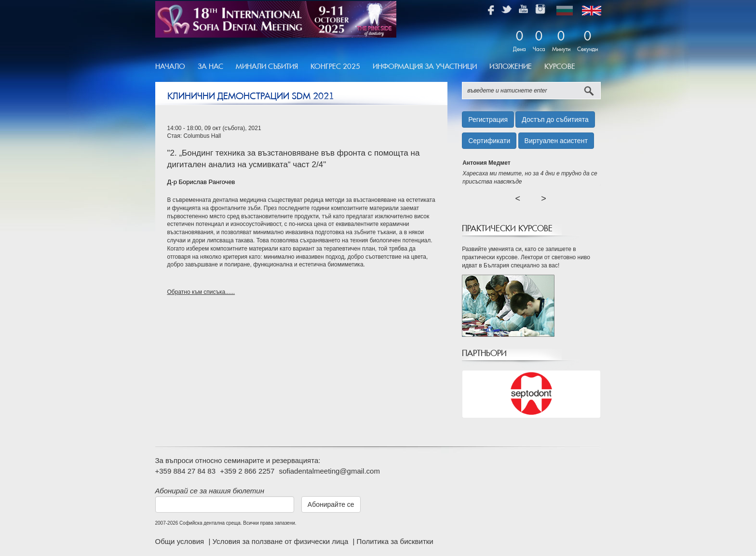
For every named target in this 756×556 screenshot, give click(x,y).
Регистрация (488, 119)
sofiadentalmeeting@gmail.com (329, 471)
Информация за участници (425, 66)
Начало (170, 66)
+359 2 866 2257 (247, 471)
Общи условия (181, 541)
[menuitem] (173, 67)
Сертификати (489, 141)
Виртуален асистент (556, 141)
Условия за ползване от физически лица (281, 541)
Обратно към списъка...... (201, 292)
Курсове (560, 66)
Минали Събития (267, 66)
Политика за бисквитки (395, 541)
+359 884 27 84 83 (186, 471)
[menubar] (368, 67)
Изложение (511, 66)
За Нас (210, 66)
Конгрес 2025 (335, 66)
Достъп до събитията (555, 119)
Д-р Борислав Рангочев (201, 182)
